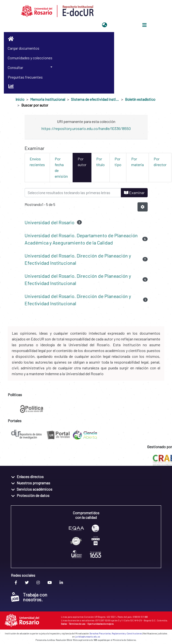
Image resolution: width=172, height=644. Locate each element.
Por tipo (118, 162)
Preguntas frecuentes (25, 77)
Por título (100, 162)
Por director (160, 162)
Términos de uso (77, 624)
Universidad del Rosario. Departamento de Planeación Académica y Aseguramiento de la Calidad (81, 239)
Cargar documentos (24, 48)
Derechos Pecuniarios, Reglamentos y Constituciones (116, 634)
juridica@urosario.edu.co (88, 637)
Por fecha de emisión (61, 167)
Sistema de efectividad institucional (95, 99)
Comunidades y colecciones (30, 58)
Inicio (20, 99)
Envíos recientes (37, 162)
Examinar (134, 193)
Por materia (138, 162)
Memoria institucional (48, 99)
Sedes (64, 624)
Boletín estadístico (140, 99)
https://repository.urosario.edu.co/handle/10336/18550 (86, 128)
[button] (105, 25)
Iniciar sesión (121, 25)
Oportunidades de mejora (100, 624)
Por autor (82, 162)
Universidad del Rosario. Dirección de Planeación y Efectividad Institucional (78, 259)
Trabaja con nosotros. (29, 597)
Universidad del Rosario (49, 222)
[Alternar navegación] (144, 25)
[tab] (86, 476)
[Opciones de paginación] (143, 207)
